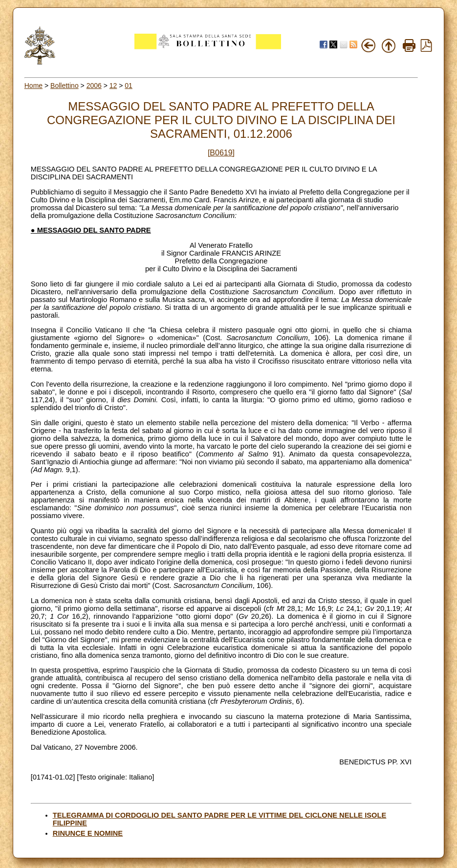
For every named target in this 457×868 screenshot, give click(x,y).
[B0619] (221, 153)
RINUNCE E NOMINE (88, 833)
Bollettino (65, 86)
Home (33, 86)
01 (129, 86)
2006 (94, 86)
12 (113, 86)
